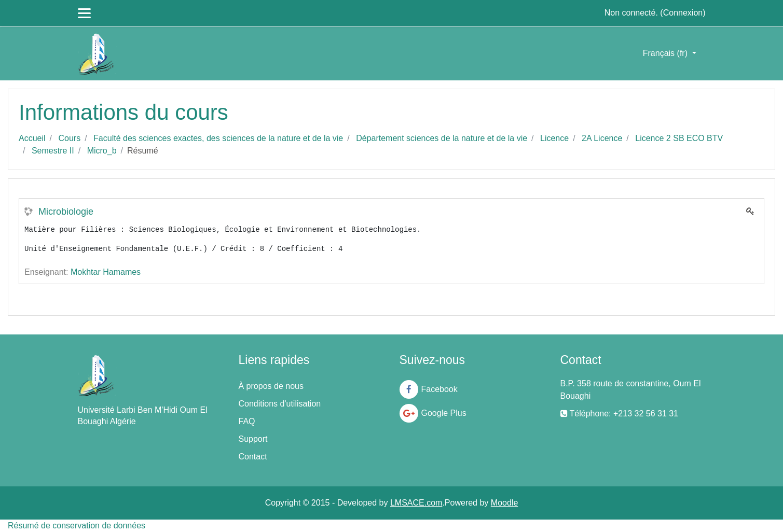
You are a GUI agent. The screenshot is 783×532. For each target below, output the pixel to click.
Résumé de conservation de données (77, 526)
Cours (69, 138)
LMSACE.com (416, 503)
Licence (554, 138)
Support (253, 439)
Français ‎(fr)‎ (667, 53)
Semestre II (53, 151)
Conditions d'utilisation (280, 404)
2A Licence (602, 138)
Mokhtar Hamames (106, 272)
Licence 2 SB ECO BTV (679, 138)
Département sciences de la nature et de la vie (442, 138)
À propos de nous (271, 386)
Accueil (32, 138)
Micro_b (102, 151)
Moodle (504, 503)
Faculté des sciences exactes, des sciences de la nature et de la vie (218, 138)
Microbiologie (66, 212)
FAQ (247, 421)
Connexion (683, 13)
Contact (253, 457)
